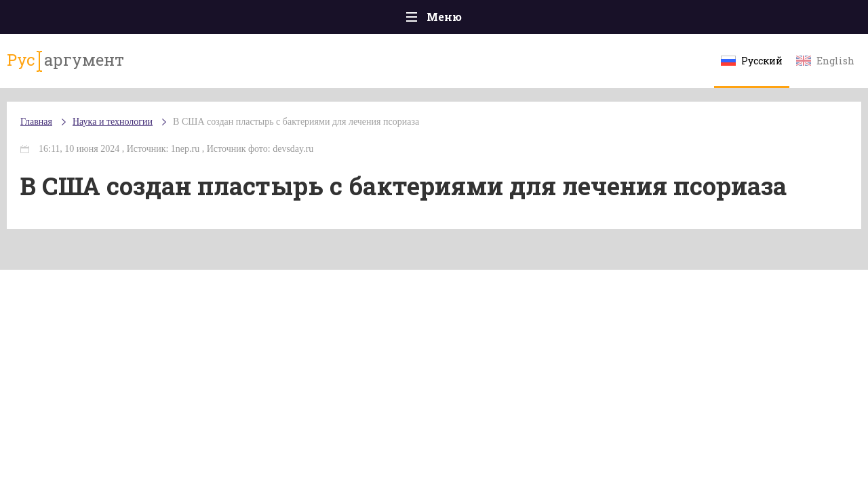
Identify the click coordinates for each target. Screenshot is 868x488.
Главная (61, 20)
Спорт (464, 20)
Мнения (807, 20)
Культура (643, 20)
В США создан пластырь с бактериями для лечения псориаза (323, 135)
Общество (314, 20)
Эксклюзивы (726, 20)
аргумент (86, 67)
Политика (237, 20)
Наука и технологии (549, 27)
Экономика (394, 20)
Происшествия (147, 20)
